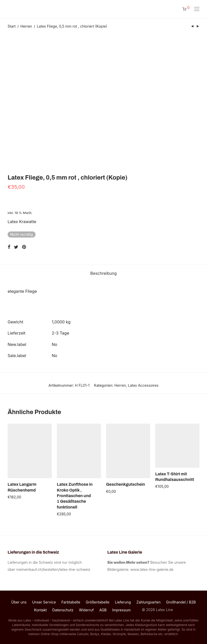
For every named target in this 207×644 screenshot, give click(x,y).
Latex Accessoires (143, 385)
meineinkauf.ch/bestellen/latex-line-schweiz (54, 569)
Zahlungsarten (149, 602)
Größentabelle (98, 602)
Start (12, 26)
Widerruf (86, 610)
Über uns (19, 602)
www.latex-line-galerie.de (152, 569)
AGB (103, 610)
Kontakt (40, 610)
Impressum (121, 610)
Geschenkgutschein (126, 484)
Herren (26, 26)
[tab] (103, 273)
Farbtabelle (71, 602)
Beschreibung (103, 273)
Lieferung (123, 602)
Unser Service (44, 602)
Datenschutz (63, 610)
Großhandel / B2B (181, 602)
